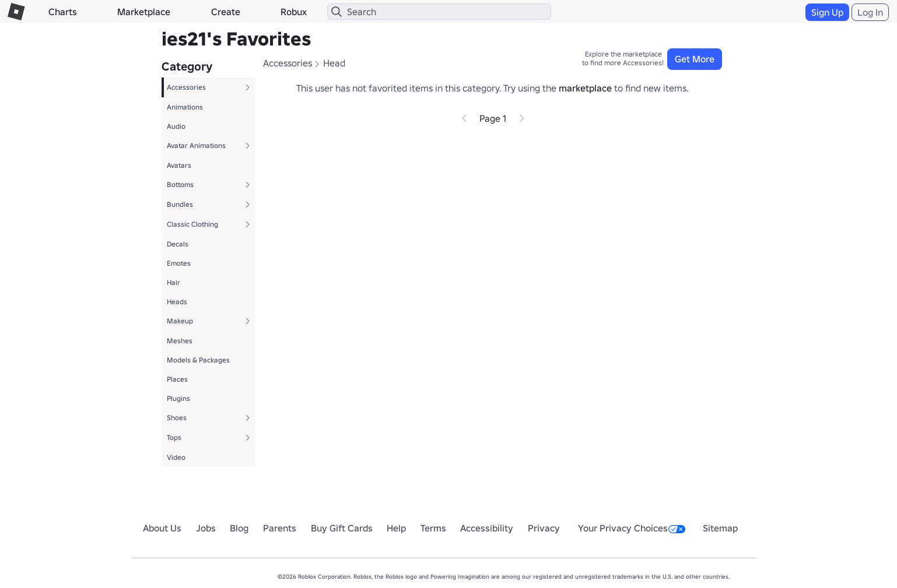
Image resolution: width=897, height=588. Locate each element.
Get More (695, 59)
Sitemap (720, 528)
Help (396, 528)
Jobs (206, 528)
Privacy (544, 528)
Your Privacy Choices (632, 528)
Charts (63, 12)
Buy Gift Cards (342, 528)
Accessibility (487, 528)
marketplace (585, 88)
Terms (433, 528)
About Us (162, 528)
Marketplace (144, 12)
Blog (239, 528)
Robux (294, 12)
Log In (870, 12)
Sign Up (827, 12)
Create (226, 12)
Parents (280, 528)
